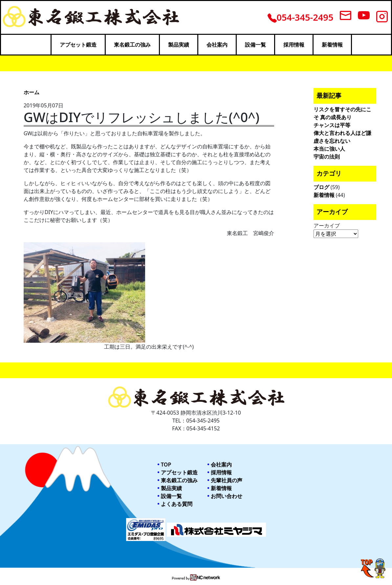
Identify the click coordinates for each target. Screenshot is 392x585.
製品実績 (179, 45)
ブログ (321, 187)
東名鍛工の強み (132, 45)
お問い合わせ (227, 496)
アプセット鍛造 (78, 45)
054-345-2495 (301, 17)
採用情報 (294, 45)
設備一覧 (255, 45)
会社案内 (217, 45)
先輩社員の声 (227, 480)
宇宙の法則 (327, 157)
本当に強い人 (329, 149)
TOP (166, 465)
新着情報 (332, 45)
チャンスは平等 (332, 125)
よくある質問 (177, 504)
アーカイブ (327, 226)
